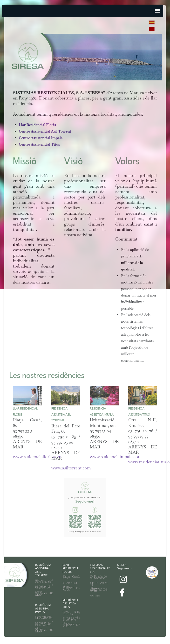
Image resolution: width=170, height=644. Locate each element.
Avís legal (95, 596)
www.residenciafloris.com (37, 456)
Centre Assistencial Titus (39, 144)
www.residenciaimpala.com (116, 456)
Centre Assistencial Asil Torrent (45, 131)
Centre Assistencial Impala (41, 138)
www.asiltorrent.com (71, 468)
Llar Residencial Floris (37, 125)
